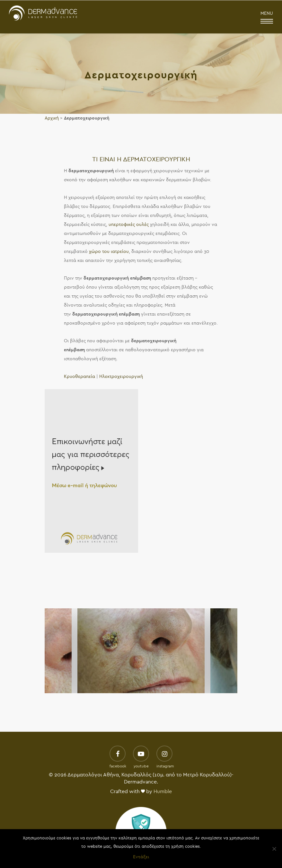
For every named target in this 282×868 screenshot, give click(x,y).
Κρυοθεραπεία (79, 376)
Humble (163, 792)
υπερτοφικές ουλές (129, 224)
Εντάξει (141, 857)
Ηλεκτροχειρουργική (121, 376)
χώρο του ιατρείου (109, 251)
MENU (267, 18)
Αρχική (52, 118)
